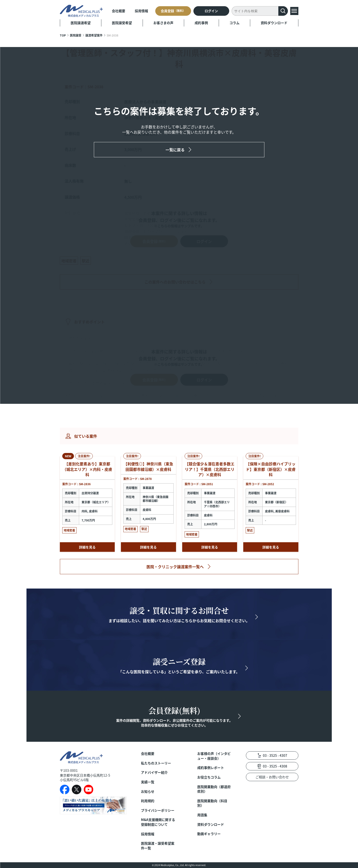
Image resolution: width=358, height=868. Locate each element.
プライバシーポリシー (158, 810)
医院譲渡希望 (81, 23)
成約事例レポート (211, 768)
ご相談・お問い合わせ (272, 777)
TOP (63, 35)
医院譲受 (76, 35)
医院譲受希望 (122, 23)
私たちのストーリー (156, 763)
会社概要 (119, 11)
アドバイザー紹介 (154, 772)
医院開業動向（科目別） (212, 803)
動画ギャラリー (209, 834)
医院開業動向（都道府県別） (214, 789)
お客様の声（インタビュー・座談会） (214, 756)
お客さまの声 (163, 23)
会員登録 (173, 11)
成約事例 (201, 23)
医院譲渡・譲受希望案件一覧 (158, 846)
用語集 (202, 815)
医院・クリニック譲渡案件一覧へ (175, 567)
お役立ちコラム (209, 777)
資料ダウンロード (274, 23)
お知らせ (148, 792)
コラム (234, 23)
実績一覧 (148, 782)
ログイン (211, 11)
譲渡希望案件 (94, 35)
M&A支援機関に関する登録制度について (158, 822)
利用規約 (148, 801)
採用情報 (141, 11)
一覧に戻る (175, 150)
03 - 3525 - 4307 (275, 755)
